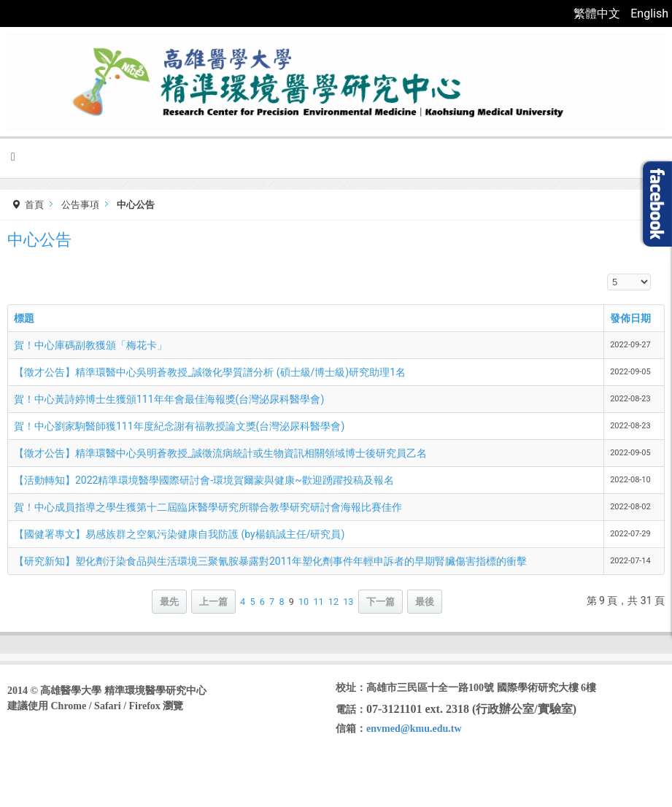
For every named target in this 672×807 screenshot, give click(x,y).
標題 (24, 318)
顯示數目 (607, 274)
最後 (425, 602)
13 (348, 602)
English (649, 13)
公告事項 (80, 205)
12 (333, 602)
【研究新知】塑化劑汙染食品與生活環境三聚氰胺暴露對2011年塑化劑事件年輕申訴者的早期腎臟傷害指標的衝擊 (270, 561)
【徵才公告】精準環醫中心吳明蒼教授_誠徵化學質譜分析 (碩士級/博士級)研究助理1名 (210, 372)
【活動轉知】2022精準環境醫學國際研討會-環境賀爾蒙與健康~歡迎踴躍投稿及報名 (204, 480)
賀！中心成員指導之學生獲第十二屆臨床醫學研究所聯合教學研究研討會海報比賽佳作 (208, 507)
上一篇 (213, 602)
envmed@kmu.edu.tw (414, 729)
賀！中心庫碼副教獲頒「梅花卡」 (90, 345)
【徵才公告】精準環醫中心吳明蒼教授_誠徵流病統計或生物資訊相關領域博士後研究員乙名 (220, 453)
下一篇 (381, 602)
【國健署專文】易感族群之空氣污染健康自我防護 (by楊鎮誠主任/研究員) (179, 534)
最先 (169, 602)
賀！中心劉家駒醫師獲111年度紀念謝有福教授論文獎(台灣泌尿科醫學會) (179, 426)
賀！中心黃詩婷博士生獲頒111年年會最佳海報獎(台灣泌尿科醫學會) (169, 399)
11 (318, 602)
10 (304, 602)
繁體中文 (598, 13)
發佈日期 (630, 318)
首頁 (34, 205)
